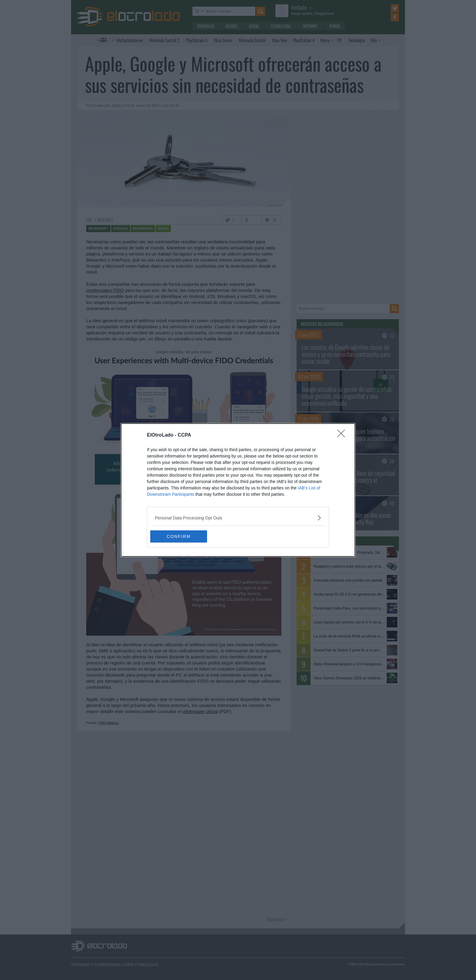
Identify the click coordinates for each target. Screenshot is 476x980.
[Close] (343, 435)
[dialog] (238, 490)
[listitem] (238, 518)
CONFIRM (179, 536)
